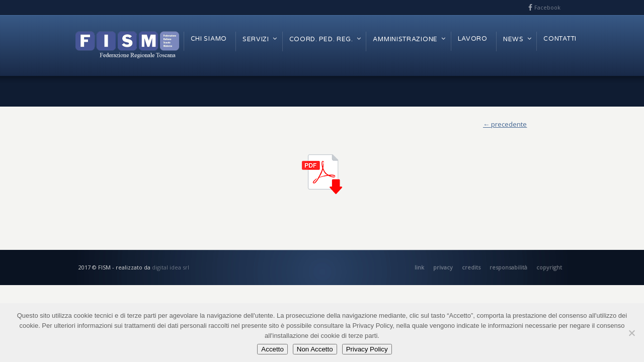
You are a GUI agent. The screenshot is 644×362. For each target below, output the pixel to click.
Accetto (272, 349)
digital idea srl (171, 267)
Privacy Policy (367, 349)
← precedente (505, 124)
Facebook (547, 7)
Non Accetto (315, 349)
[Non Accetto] (631, 333)
